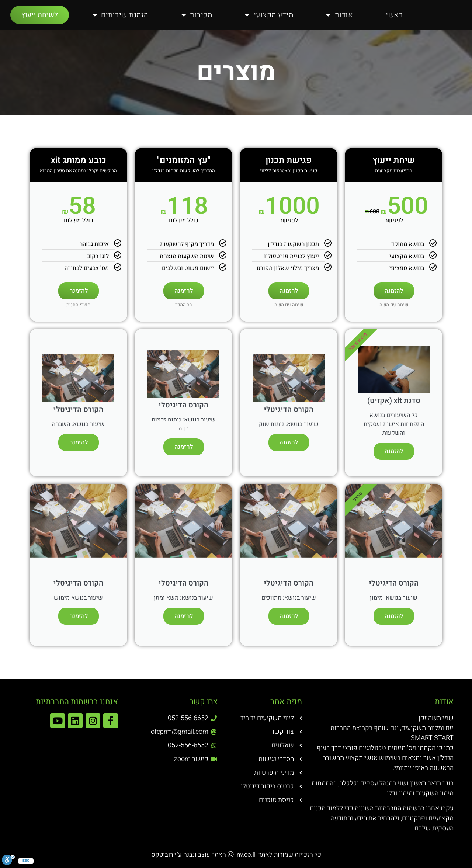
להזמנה (394, 291)
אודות (339, 15)
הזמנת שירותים (121, 15)
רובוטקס (163, 855)
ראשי (394, 15)
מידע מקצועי (269, 15)
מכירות (197, 15)
